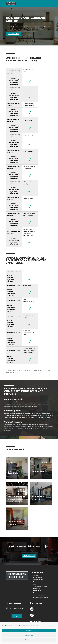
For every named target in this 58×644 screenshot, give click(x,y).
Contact (17, 616)
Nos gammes (37, 582)
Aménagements (38, 580)
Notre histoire (37, 577)
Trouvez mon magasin (40, 586)
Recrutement (37, 593)
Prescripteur (37, 591)
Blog (35, 584)
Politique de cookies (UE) (41, 597)
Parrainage (37, 588)
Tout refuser (29, 635)
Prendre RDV (13, 34)
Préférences (29, 640)
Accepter (29, 631)
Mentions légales (38, 595)
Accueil (35, 575)
